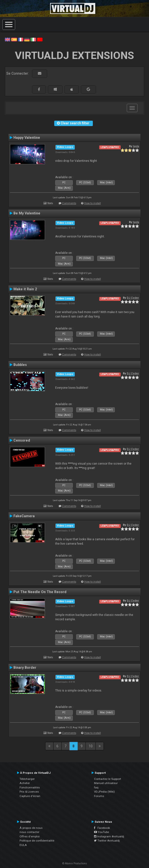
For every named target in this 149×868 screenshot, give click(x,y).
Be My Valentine (27, 213)
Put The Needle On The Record (40, 592)
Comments (69, 203)
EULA (23, 845)
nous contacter (29, 832)
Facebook (102, 828)
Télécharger (27, 779)
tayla (136, 146)
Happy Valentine (27, 138)
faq (96, 787)
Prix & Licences (29, 792)
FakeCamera (24, 516)
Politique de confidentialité (37, 841)
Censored (22, 440)
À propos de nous (31, 828)
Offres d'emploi (30, 836)
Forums (99, 796)
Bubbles (20, 365)
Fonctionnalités (30, 787)
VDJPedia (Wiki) (104, 792)
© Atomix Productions (75, 863)
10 (91, 746)
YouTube (101, 832)
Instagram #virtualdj (109, 836)
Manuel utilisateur (106, 783)
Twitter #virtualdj (107, 841)
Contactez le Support (108, 779)
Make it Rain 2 (25, 289)
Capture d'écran (30, 796)
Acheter (25, 783)
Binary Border (25, 668)
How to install (93, 203)
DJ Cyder (133, 298)
